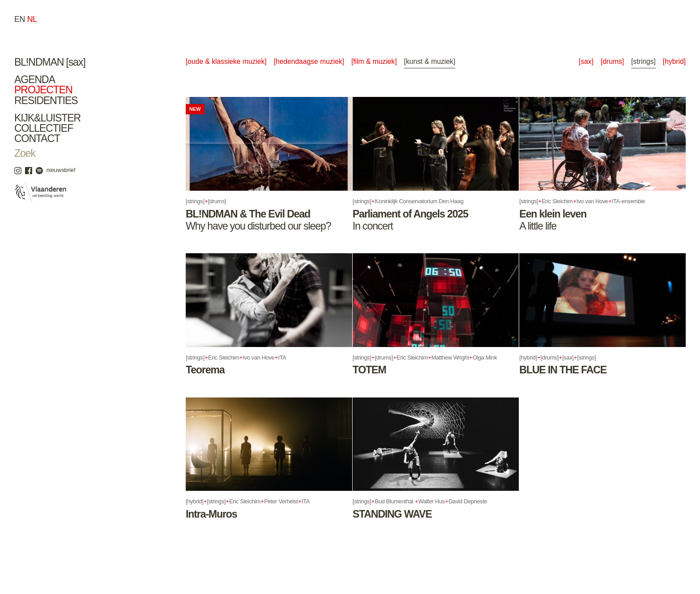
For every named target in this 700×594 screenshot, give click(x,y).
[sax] (586, 61)
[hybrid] (674, 61)
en (20, 19)
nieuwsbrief (61, 170)
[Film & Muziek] (374, 61)
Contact (37, 138)
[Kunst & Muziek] (430, 61)
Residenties (46, 100)
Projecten (43, 90)
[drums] (612, 61)
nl (32, 19)
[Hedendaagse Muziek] (309, 61)
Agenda (35, 79)
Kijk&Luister (47, 118)
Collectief (44, 128)
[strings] (644, 61)
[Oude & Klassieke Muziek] (226, 61)
